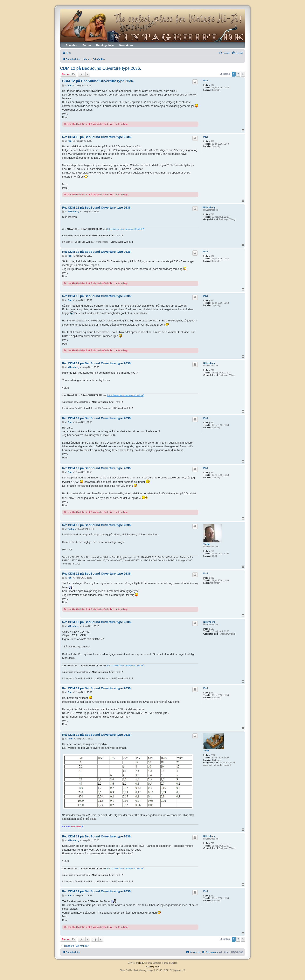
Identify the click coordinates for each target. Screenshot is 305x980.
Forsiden (72, 45)
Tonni (206, 751)
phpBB (141, 963)
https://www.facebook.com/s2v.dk (124, 229)
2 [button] (238, 74)
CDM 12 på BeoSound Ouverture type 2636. (101, 68)
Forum (86, 45)
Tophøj (207, 544)
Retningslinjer (105, 45)
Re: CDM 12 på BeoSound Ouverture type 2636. (97, 137)
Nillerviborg (209, 207)
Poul (206, 81)
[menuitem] (66, 53)
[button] (243, 74)
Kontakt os (126, 45)
